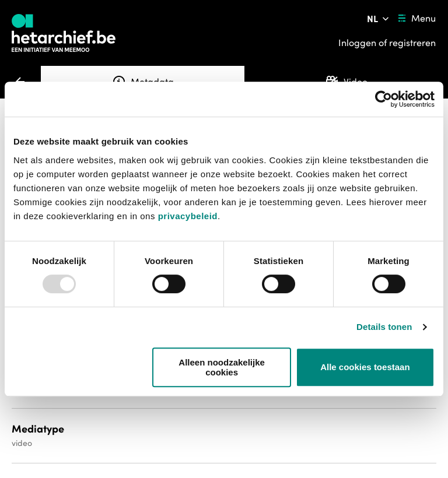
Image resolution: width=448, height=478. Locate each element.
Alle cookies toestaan (365, 367)
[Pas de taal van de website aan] (379, 19)
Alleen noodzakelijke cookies (222, 367)
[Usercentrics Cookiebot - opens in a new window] (384, 99)
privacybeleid (188, 216)
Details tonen (384, 327)
